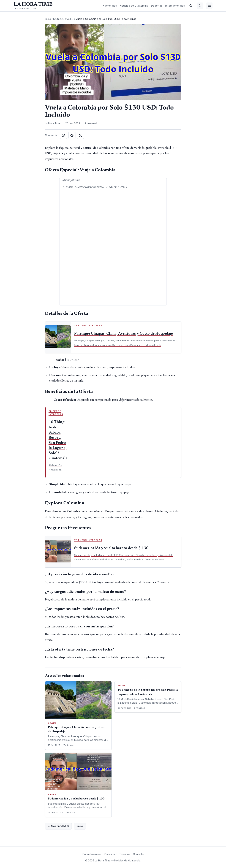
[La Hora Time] (33, 6)
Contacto (138, 854)
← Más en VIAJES (58, 826)
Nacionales (110, 6)
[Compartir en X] (80, 135)
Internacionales (175, 6)
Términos (125, 854)
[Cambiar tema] (200, 6)
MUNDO (58, 19)
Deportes (157, 6)
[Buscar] (191, 6)
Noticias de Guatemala (134, 6)
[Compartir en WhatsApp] (63, 135)
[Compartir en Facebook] (72, 135)
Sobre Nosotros (92, 854)
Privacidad (110, 854)
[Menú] (209, 6)
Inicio (48, 19)
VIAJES (69, 19)
